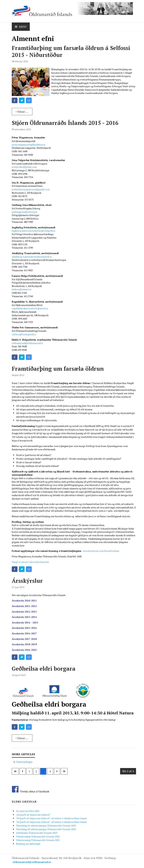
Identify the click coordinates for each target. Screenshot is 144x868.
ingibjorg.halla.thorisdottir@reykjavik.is (34, 231)
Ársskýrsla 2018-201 (24, 644)
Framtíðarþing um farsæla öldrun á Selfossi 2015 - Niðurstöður (71, 51)
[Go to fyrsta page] (15, 771)
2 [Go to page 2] (36, 771)
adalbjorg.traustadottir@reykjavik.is (32, 257)
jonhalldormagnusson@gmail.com (31, 189)
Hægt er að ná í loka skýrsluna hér (30, 562)
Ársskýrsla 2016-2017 (24, 633)
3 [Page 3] (43, 771)
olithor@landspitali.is (24, 334)
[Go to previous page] (22, 771)
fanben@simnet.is (22, 289)
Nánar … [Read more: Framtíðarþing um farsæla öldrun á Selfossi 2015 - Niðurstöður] (22, 112)
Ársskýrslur (27, 581)
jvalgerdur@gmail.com (24, 167)
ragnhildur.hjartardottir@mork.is (30, 308)
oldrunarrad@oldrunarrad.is (27, 343)
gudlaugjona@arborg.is (24, 212)
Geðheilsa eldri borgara (44, 669)
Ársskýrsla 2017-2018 (24, 639)
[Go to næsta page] (57, 771)
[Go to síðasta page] (64, 771)
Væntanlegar (24, 762)
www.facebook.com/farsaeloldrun (101, 551)
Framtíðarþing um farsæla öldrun (58, 369)
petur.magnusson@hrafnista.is (29, 145)
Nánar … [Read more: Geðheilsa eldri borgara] (22, 738)
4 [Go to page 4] (50, 771)
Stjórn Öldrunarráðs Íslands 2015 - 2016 (65, 123)
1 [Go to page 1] (29, 771)
